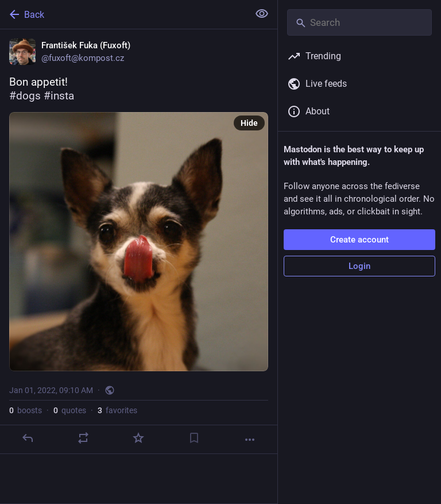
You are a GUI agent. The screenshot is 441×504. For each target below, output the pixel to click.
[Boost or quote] (83, 438)
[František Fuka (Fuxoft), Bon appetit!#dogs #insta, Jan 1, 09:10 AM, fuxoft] (139, 242)
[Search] (359, 22)
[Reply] (28, 438)
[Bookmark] (194, 438)
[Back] (123, 14)
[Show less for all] (262, 14)
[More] (250, 440)
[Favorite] (138, 438)
